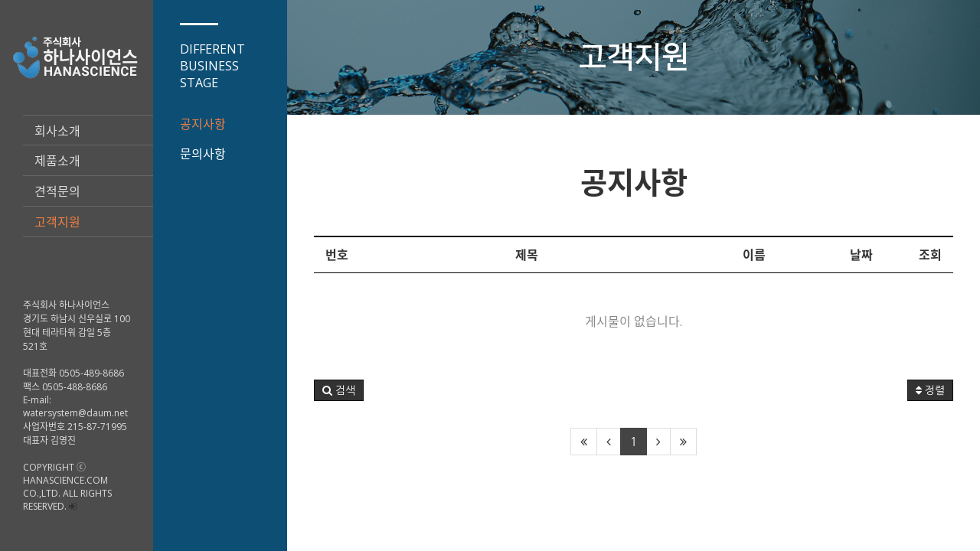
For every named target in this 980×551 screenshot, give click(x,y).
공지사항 (203, 124)
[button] (339, 390)
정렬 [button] (930, 390)
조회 (930, 255)
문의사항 (203, 154)
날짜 (861, 255)
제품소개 (57, 161)
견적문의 (57, 191)
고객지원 (57, 222)
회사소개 (57, 131)
